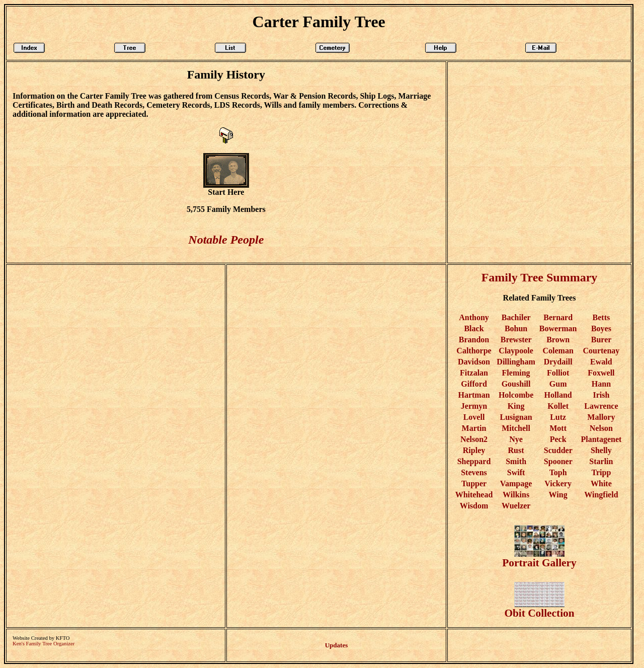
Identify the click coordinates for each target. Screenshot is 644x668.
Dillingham (516, 362)
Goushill (516, 384)
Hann (601, 384)
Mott (558, 428)
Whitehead (474, 495)
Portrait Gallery (539, 558)
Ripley (474, 450)
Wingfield (601, 495)
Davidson (474, 362)
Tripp (601, 472)
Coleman (558, 351)
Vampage (516, 484)
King (516, 406)
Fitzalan (474, 373)
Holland (558, 395)
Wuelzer (516, 506)
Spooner (558, 461)
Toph (558, 472)
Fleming (516, 373)
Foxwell (601, 373)
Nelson (601, 428)
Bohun (516, 328)
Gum (558, 384)
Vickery (558, 484)
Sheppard (474, 461)
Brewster (516, 340)
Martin (474, 428)
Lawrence (601, 406)
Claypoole (516, 351)
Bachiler (516, 317)
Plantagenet (601, 439)
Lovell (474, 417)
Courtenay (601, 351)
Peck (558, 439)
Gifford (474, 384)
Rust (516, 450)
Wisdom (474, 506)
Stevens (474, 472)
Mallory (601, 417)
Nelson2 (474, 439)
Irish (601, 395)
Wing (558, 495)
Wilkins (516, 495)
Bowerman (558, 328)
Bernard (558, 317)
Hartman (474, 395)
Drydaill (558, 362)
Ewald (601, 362)
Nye (516, 439)
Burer (601, 340)
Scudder (558, 450)
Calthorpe (474, 351)
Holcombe (516, 395)
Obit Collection (539, 608)
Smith (516, 461)
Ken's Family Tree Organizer (44, 644)
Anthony (474, 317)
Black (474, 328)
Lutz (558, 417)
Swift (516, 472)
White (601, 484)
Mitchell (516, 428)
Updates (337, 645)
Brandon (474, 340)
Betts (601, 317)
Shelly (601, 450)
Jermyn (474, 406)
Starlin (601, 461)
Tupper (474, 484)
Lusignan (516, 417)
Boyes (601, 328)
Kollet (558, 406)
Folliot (558, 373)
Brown (558, 340)
